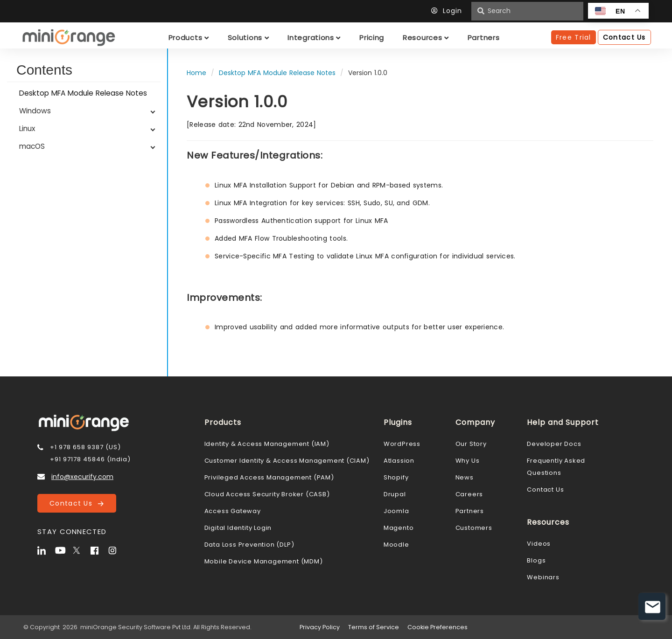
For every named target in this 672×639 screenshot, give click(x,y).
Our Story (471, 444)
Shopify (396, 477)
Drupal (395, 494)
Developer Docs (554, 444)
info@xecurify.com (82, 477)
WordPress (402, 444)
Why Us (468, 461)
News (465, 477)
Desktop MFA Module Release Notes (83, 93)
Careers (469, 494)
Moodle (396, 545)
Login (449, 11)
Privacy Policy (320, 627)
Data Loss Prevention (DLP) (249, 545)
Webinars (543, 577)
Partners (470, 511)
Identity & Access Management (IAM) (267, 444)
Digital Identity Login (238, 528)
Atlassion (399, 461)
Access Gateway (233, 511)
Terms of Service (374, 627)
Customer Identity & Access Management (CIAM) (287, 461)
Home (196, 73)
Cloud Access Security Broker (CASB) (267, 494)
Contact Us (77, 503)
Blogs (536, 560)
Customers (474, 528)
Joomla (396, 511)
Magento (399, 528)
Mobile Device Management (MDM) (264, 561)
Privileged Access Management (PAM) (269, 477)
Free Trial (574, 37)
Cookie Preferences (437, 627)
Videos (539, 544)
